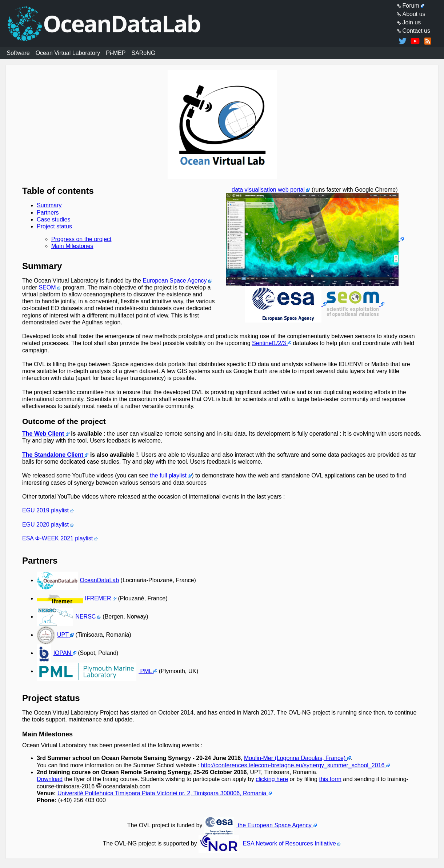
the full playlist (168, 475)
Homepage (222, 24)
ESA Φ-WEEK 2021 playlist (57, 538)
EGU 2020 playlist (45, 525)
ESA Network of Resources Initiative (267, 843)
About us (414, 14)
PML (94, 671)
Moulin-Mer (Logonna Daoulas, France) (295, 758)
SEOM (47, 287)
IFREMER (74, 598)
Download (50, 779)
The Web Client (43, 434)
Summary (49, 205)
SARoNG (143, 53)
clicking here (272, 779)
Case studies (54, 219)
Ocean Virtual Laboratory (68, 53)
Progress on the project (81, 239)
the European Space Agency (258, 825)
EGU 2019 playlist (45, 510)
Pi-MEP (116, 53)
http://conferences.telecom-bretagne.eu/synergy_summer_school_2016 (293, 765)
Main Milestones (72, 246)
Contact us (416, 31)
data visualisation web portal (268, 190)
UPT (53, 635)
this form (330, 779)
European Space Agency (175, 281)
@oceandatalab (403, 41)
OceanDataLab (78, 580)
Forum (411, 6)
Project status (54, 226)
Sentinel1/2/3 (269, 343)
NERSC (66, 617)
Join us (412, 22)
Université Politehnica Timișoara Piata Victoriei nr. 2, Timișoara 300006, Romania (162, 793)
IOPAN (54, 653)
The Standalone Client (53, 455)
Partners (48, 213)
